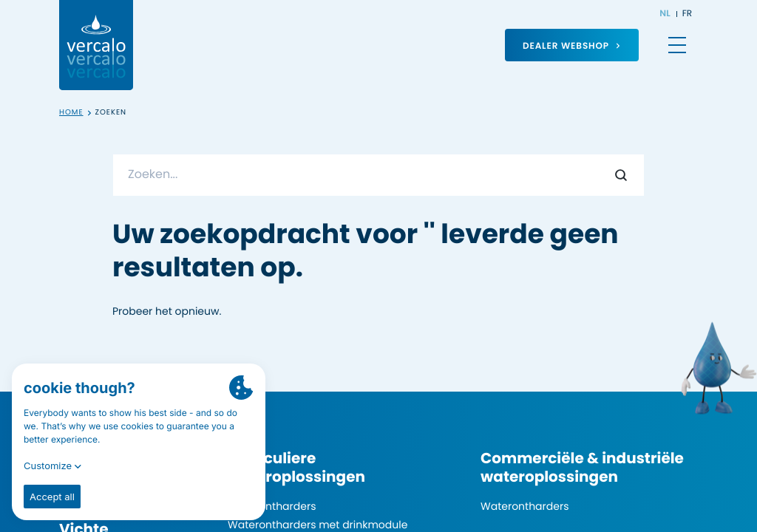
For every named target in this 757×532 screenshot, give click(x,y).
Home (71, 113)
